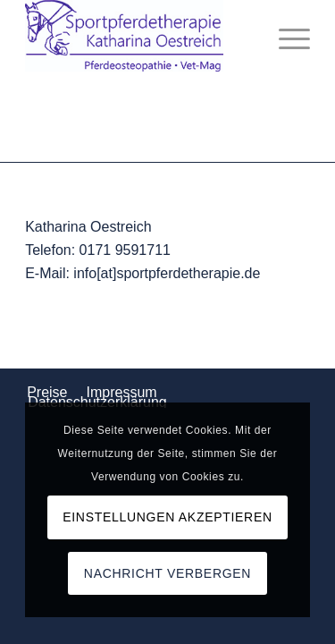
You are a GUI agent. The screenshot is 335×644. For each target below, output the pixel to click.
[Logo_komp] (139, 36)
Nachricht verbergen (167, 573)
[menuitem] (285, 36)
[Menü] (285, 36)
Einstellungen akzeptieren (167, 517)
